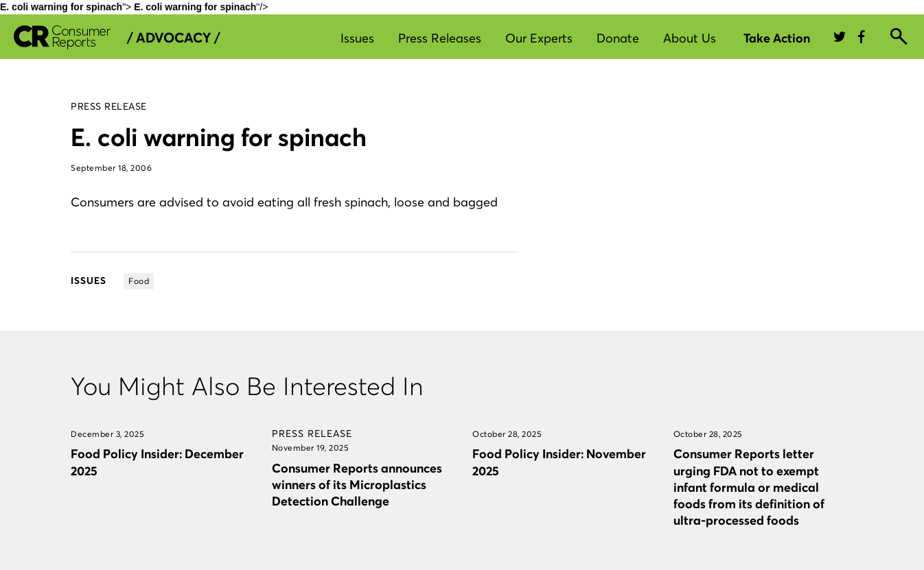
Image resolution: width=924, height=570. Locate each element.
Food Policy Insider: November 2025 (559, 462)
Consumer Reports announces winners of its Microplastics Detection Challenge (357, 485)
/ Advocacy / (173, 38)
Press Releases (440, 38)
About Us (690, 38)
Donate (618, 38)
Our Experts (539, 38)
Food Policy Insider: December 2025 (157, 462)
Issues (357, 38)
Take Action (777, 38)
